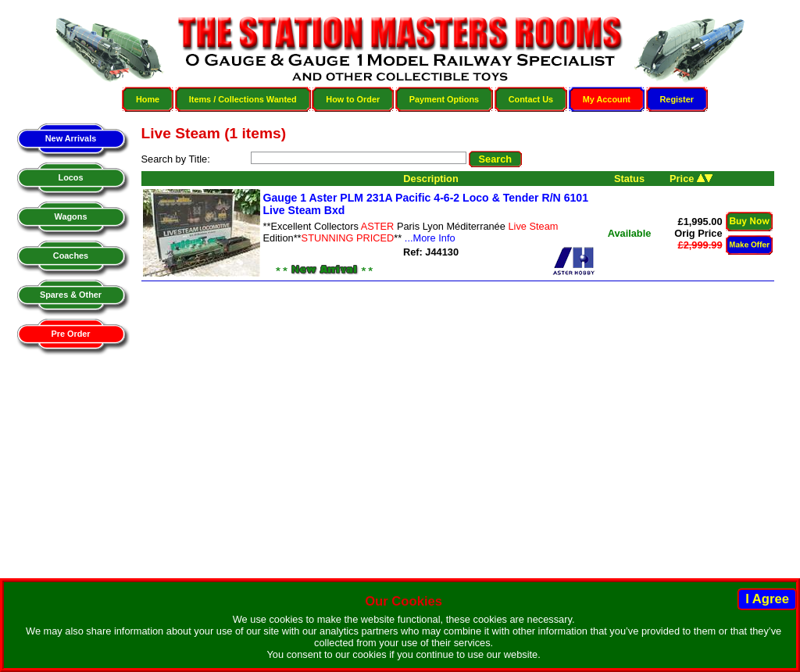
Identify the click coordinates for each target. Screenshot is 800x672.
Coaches (71, 256)
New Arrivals (71, 138)
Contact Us (531, 99)
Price (691, 179)
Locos (70, 177)
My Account (607, 99)
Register (677, 99)
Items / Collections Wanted (243, 99)
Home (148, 99)
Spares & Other (71, 295)
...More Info (430, 238)
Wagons (71, 216)
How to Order (353, 99)
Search (496, 159)
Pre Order (70, 334)
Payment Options (444, 99)
